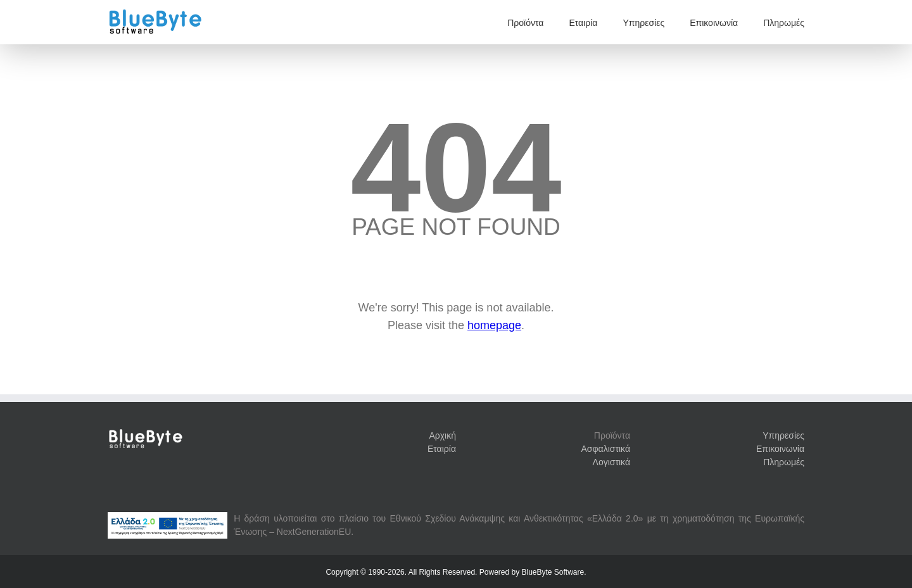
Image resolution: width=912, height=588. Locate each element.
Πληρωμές (784, 23)
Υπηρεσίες (643, 23)
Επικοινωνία (714, 23)
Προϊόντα (525, 23)
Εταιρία (583, 23)
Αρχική (442, 435)
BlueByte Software (553, 572)
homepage (494, 325)
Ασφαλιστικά (606, 449)
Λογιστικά (611, 462)
